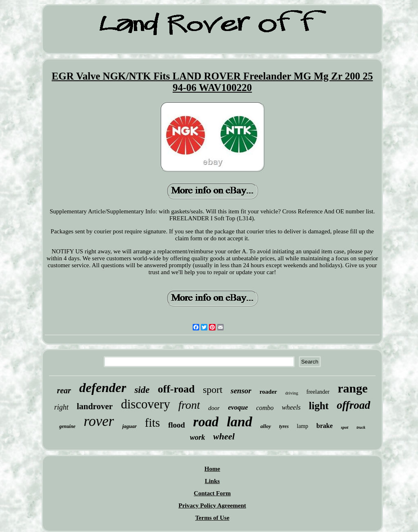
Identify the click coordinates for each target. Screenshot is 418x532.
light (319, 406)
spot (345, 427)
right (61, 407)
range (352, 388)
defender (103, 388)
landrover (95, 406)
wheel (224, 436)
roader (268, 392)
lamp (302, 426)
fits (152, 423)
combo (265, 408)
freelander (318, 392)
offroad (354, 405)
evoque (238, 407)
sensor (241, 391)
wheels (291, 407)
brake (325, 426)
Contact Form (212, 493)
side (142, 390)
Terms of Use (212, 518)
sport (213, 390)
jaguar (129, 426)
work (197, 437)
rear (64, 390)
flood (177, 425)
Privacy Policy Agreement (212, 505)
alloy (266, 426)
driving (292, 393)
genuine (67, 426)
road (206, 422)
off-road (176, 389)
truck (361, 427)
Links (212, 481)
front (189, 405)
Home (212, 469)
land (239, 422)
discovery (146, 404)
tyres (284, 426)
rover (99, 421)
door (214, 408)
